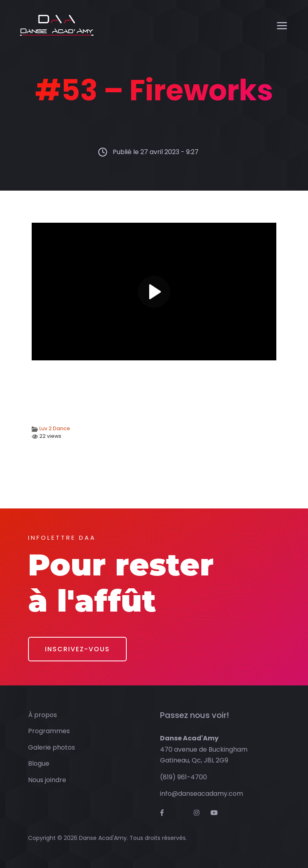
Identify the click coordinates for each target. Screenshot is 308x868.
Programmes (49, 731)
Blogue (39, 763)
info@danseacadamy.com (202, 794)
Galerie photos (52, 747)
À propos (43, 715)
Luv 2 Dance (55, 428)
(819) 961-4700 (183, 777)
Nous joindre (47, 780)
